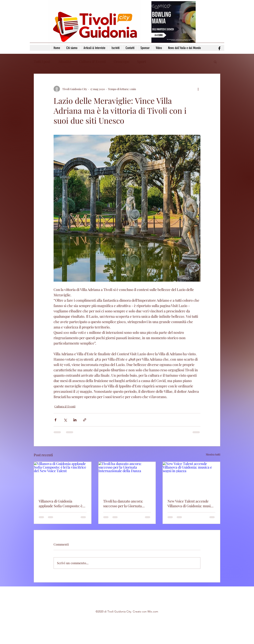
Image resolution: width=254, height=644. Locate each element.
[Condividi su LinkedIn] (75, 420)
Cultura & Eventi (92, 62)
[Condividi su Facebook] (55, 420)
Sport (141, 62)
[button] (215, 62)
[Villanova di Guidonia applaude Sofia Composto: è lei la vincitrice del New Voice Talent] (63, 478)
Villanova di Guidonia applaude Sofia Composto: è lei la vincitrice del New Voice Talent (62, 503)
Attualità (65, 62)
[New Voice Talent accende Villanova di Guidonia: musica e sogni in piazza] (191, 478)
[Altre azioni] (198, 89)
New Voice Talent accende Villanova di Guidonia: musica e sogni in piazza (191, 503)
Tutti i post (42, 62)
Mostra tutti (213, 454)
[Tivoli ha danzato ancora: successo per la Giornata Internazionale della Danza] (127, 478)
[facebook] (219, 48)
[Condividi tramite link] (85, 420)
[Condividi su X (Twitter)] (65, 420)
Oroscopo (121, 62)
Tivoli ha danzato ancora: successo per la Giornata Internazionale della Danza (125, 503)
